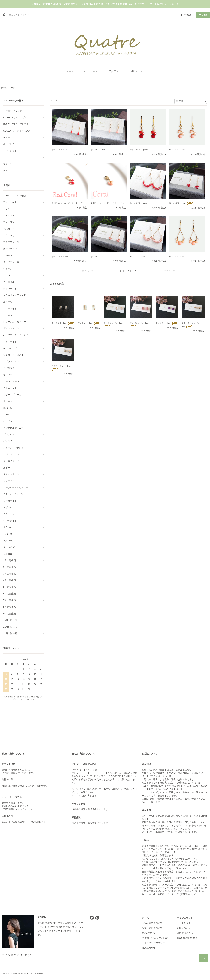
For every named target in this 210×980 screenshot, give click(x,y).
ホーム (70, 71)
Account (188, 15)
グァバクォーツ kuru (139, 325)
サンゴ (14, 88)
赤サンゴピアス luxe (60, 150)
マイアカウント (185, 918)
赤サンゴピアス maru (181, 203)
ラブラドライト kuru (61, 368)
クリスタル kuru (63, 323)
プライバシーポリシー (153, 943)
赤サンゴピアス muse (139, 203)
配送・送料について (152, 928)
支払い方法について (152, 923)
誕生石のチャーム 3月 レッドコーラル (68, 203)
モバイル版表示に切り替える (17, 955)
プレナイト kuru (89, 323)
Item (202, 15)
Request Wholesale (187, 938)
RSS (144, 948)
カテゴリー (91, 71)
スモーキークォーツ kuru (191, 325)
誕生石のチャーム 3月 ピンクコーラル (107, 203)
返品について (149, 933)
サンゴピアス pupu (177, 257)
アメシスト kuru (167, 323)
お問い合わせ (137, 71)
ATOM (152, 948)
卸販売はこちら (185, 933)
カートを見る (184, 923)
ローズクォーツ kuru (113, 325)
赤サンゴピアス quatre (139, 150)
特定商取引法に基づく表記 (156, 938)
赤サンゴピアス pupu (60, 257)
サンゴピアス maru (98, 257)
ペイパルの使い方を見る (84, 796)
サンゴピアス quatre (177, 150)
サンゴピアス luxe (98, 150)
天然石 (114, 71)
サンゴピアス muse (138, 257)
